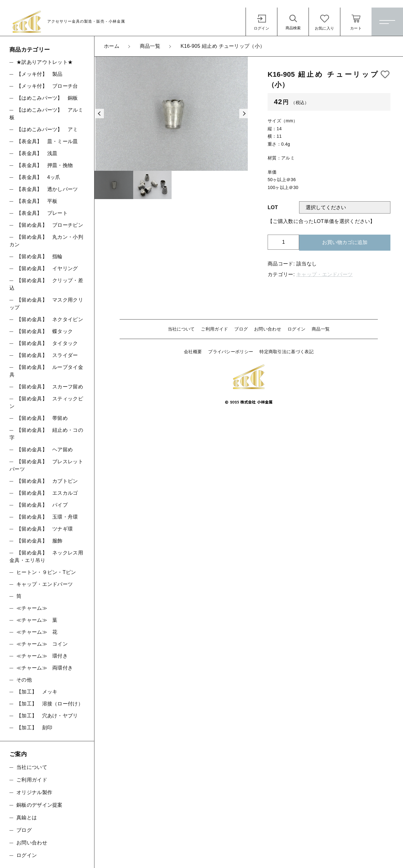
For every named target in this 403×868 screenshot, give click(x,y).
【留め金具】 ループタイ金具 (46, 371)
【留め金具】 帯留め (42, 418)
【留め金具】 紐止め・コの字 (46, 434)
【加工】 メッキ (37, 692)
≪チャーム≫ (32, 608)
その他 (24, 680)
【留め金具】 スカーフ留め (50, 387)
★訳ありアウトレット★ (45, 62)
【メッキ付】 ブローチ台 (47, 86)
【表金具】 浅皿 (37, 153)
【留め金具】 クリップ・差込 (46, 284)
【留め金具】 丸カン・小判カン (46, 241)
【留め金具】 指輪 (40, 256)
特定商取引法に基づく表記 (287, 352)
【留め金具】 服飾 (40, 541)
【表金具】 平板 (37, 201)
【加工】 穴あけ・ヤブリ (47, 716)
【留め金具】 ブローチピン (50, 225)
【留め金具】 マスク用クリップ (46, 304)
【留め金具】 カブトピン (47, 481)
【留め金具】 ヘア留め (45, 450)
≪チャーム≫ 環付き (42, 656)
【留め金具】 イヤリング (47, 268)
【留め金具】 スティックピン (46, 402)
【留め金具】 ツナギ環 (45, 529)
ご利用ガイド (214, 329)
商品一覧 (321, 329)
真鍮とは (27, 818)
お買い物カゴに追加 (345, 242)
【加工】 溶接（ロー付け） (50, 704)
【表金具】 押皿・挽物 (45, 165)
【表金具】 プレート (42, 213)
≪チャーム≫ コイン (42, 644)
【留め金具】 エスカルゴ (47, 493)
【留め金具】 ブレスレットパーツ (46, 465)
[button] (99, 114)
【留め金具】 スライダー (47, 355)
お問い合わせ (268, 329)
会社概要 (193, 352)
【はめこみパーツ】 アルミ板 (46, 114)
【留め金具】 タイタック (47, 343)
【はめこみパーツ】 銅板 (47, 98)
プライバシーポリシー (231, 352)
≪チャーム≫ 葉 (37, 620)
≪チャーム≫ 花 (37, 632)
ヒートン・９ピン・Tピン (46, 572)
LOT (273, 207)
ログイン (296, 329)
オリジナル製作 (34, 792)
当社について (181, 329)
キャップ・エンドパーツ (324, 274)
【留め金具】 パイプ (42, 505)
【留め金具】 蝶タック (45, 331)
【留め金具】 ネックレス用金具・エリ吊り (46, 556)
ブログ (241, 329)
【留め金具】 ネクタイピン (50, 319)
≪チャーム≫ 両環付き (45, 668)
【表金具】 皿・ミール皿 (47, 141)
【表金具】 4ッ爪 (38, 177)
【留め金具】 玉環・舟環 (47, 517)
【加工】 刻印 (34, 728)
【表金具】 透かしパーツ (47, 189)
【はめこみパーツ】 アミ (47, 129)
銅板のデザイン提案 (40, 805)
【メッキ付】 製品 (40, 74)
